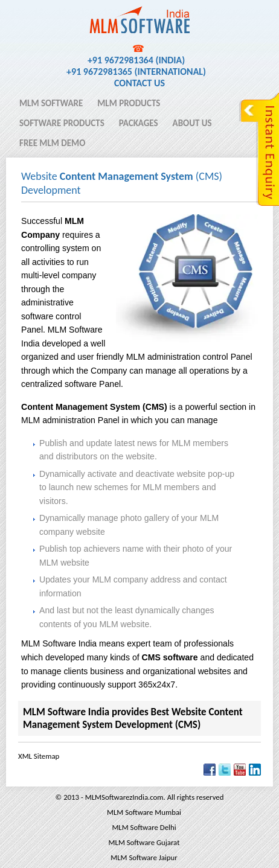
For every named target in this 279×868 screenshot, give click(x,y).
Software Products (62, 123)
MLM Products (129, 103)
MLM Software (51, 103)
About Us (192, 123)
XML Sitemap (39, 756)
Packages (139, 123)
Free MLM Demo (52, 143)
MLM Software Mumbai (144, 812)
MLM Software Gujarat (144, 842)
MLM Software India (62, 14)
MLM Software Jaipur (144, 857)
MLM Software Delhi (144, 827)
